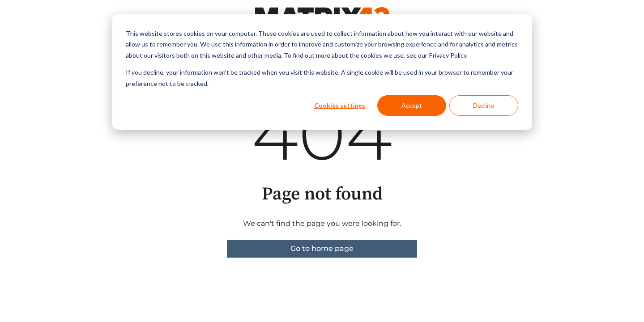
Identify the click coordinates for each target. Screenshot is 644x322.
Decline (484, 105)
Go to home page (322, 248)
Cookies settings (340, 105)
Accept (412, 105)
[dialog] (322, 72)
